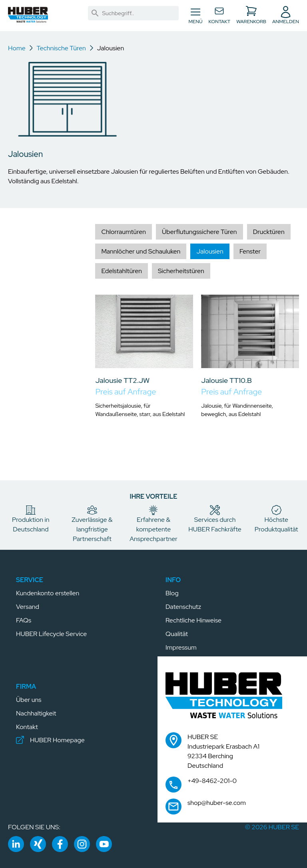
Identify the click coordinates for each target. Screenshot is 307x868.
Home (17, 48)
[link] (95, 13)
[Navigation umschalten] (196, 16)
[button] (28, 15)
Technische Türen (61, 48)
